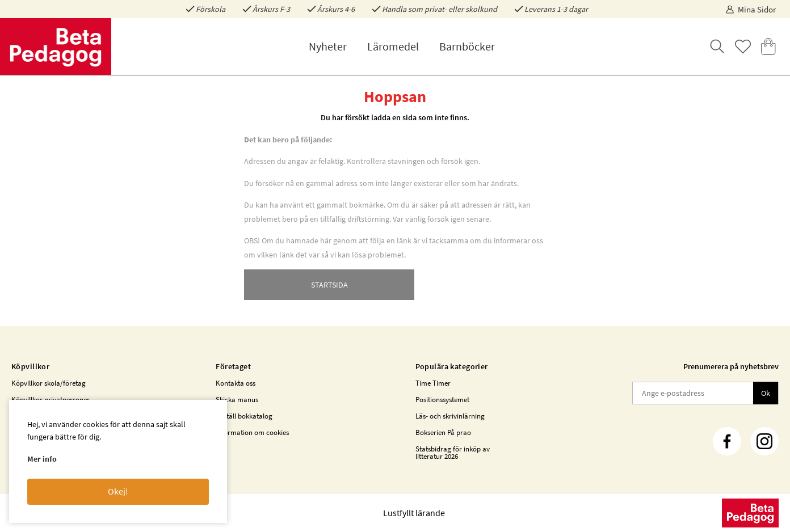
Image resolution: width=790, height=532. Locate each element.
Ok (766, 393)
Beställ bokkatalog (244, 416)
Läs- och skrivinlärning (450, 416)
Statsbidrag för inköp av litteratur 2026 (453, 453)
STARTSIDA (329, 285)
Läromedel (393, 46)
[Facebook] (727, 441)
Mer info (42, 459)
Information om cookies (252, 432)
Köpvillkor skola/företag (49, 383)
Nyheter (328, 46)
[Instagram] (764, 441)
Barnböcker (467, 46)
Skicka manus (237, 400)
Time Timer (433, 383)
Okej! (118, 491)
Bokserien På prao (443, 432)
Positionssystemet (442, 400)
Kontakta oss (236, 383)
